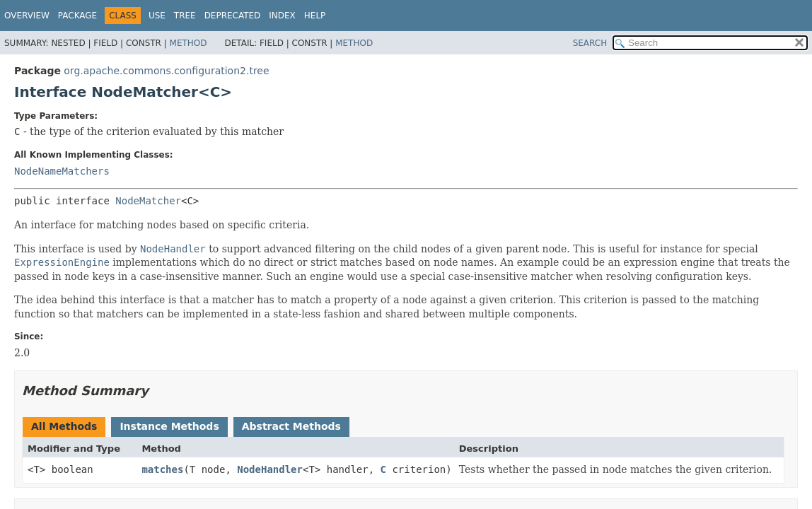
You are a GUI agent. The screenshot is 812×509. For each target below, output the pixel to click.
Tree (185, 16)
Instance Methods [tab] (169, 426)
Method (188, 43)
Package (77, 16)
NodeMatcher (148, 201)
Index (282, 16)
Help (315, 16)
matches (162, 469)
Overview (27, 16)
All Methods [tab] (64, 426)
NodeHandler (270, 469)
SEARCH (590, 43)
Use (157, 16)
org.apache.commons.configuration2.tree (166, 71)
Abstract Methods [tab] (291, 426)
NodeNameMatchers (62, 171)
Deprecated (233, 16)
